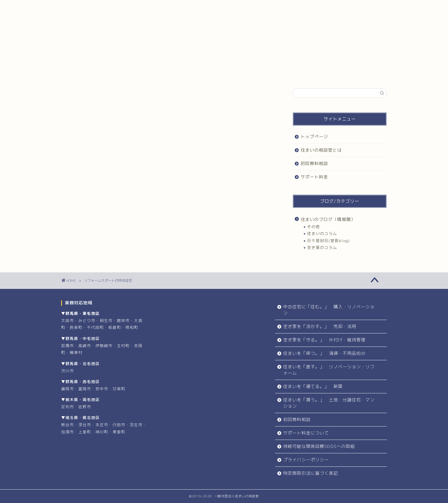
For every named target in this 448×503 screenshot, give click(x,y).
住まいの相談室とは (165, 7)
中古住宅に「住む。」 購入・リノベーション (329, 310)
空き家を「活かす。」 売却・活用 (320, 326)
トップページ (96, 7)
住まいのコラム (322, 233)
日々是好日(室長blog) (328, 241)
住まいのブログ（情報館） (328, 219)
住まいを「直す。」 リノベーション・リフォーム (329, 370)
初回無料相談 (233, 7)
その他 (314, 227)
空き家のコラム (322, 247)
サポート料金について (306, 433)
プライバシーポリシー (306, 460)
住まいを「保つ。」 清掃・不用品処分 (324, 353)
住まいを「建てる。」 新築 (313, 386)
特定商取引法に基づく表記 (311, 473)
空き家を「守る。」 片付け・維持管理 (324, 340)
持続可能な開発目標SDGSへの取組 (319, 446)
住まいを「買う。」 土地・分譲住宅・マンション (329, 403)
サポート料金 (302, 7)
